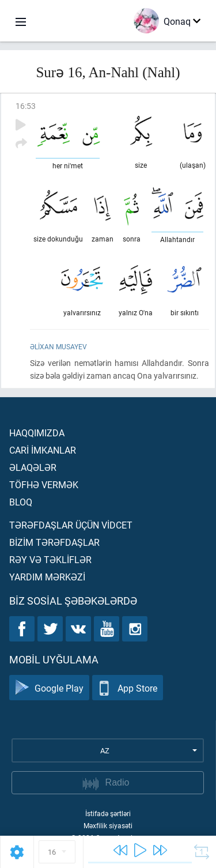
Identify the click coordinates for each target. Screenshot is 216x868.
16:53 (26, 106)
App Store (128, 688)
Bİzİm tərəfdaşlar (54, 542)
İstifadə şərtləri (108, 813)
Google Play (49, 688)
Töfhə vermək (44, 484)
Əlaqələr (33, 467)
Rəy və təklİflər (50, 559)
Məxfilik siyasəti (108, 825)
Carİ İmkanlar (43, 450)
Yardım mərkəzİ (47, 577)
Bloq (21, 502)
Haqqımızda (37, 433)
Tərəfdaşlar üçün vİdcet (71, 525)
